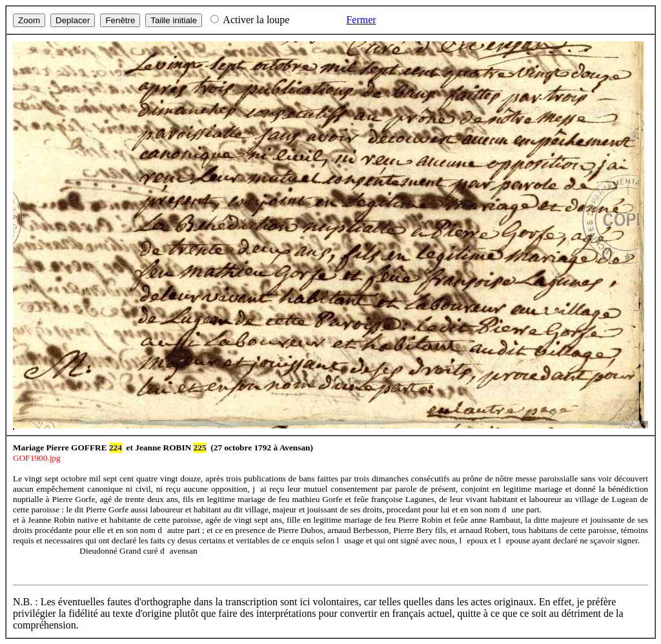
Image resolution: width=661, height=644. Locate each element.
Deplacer (73, 20)
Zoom (29, 20)
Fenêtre (120, 20)
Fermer (361, 20)
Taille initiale (174, 20)
